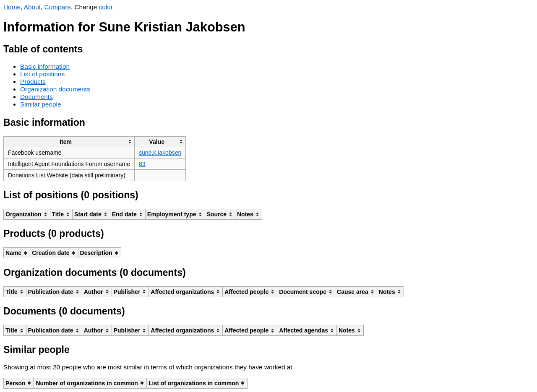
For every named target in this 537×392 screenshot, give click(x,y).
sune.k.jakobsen (160, 153)
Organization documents (55, 89)
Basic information (45, 66)
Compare (58, 7)
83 (142, 164)
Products (33, 82)
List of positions (42, 74)
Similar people (41, 104)
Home (12, 7)
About (32, 7)
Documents (36, 97)
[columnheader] (69, 141)
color (106, 7)
